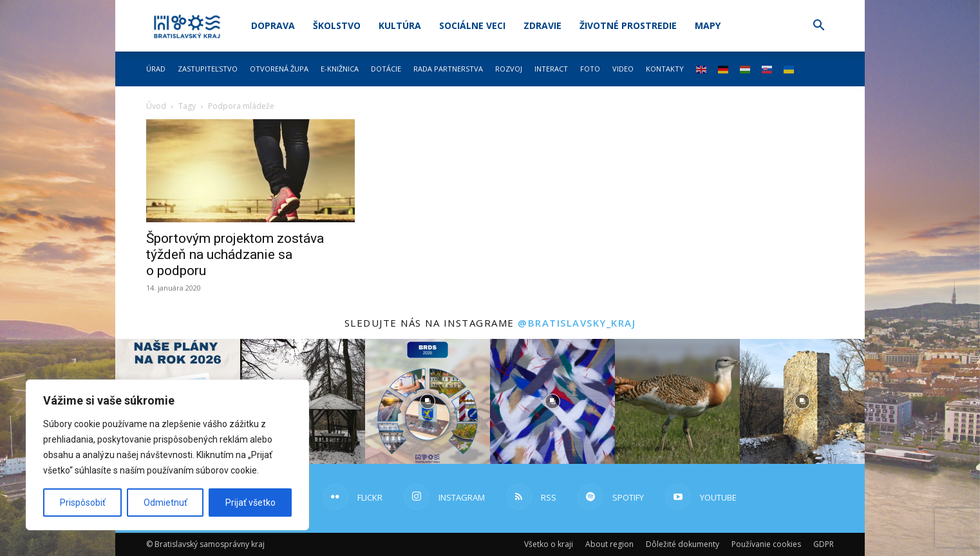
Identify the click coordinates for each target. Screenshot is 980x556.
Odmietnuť (165, 503)
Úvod (156, 106)
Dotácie (386, 69)
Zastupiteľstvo (208, 69)
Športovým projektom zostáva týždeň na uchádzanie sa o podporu (235, 254)
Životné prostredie (628, 25)
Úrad (156, 69)
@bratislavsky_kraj (577, 323)
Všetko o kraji (549, 544)
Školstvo (337, 25)
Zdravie (542, 25)
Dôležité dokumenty (683, 544)
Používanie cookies (766, 544)
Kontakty (665, 69)
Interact (551, 69)
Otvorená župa (279, 69)
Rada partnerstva (448, 69)
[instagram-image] (428, 401)
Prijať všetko (250, 503)
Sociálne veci (472, 25)
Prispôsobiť (83, 503)
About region (609, 544)
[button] (818, 27)
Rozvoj (509, 69)
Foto (590, 69)
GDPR (824, 544)
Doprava (273, 25)
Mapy (708, 25)
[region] (167, 455)
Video (623, 69)
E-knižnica (340, 69)
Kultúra (400, 25)
